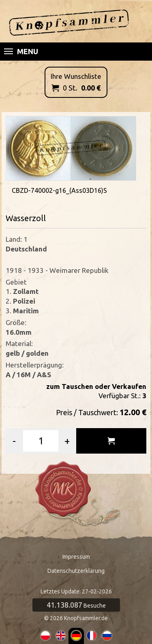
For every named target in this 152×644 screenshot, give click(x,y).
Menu (21, 51)
